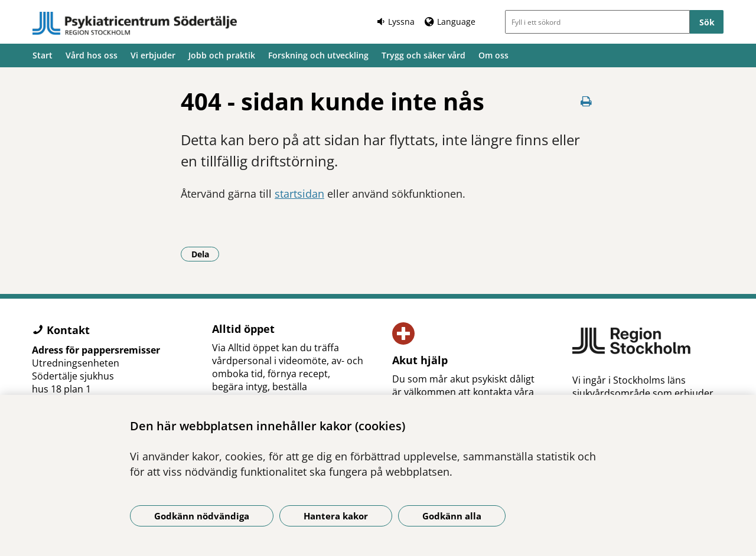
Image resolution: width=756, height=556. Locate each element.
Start (43, 55)
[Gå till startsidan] (135, 24)
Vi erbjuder (153, 55)
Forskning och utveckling (318, 55)
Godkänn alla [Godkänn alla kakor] (452, 516)
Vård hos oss (92, 55)
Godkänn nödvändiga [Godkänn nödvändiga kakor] (202, 516)
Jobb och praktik (222, 55)
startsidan (299, 194)
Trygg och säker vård (423, 55)
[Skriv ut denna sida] (586, 101)
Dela (206, 254)
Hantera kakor (336, 516)
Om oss (493, 55)
